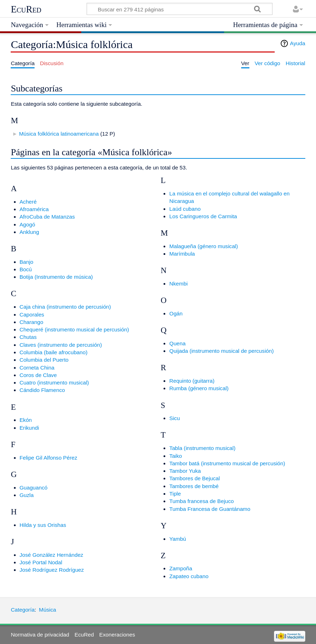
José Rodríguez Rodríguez (52, 570)
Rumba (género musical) (199, 388)
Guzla (27, 495)
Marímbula (182, 254)
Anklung (29, 232)
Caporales (32, 315)
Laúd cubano (185, 209)
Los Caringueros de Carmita (203, 216)
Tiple (175, 494)
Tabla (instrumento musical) (202, 448)
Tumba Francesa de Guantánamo (210, 509)
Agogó (27, 224)
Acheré (28, 202)
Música (47, 610)
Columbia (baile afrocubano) (54, 352)
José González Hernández (51, 555)
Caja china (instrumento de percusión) (65, 307)
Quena (177, 343)
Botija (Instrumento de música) (56, 277)
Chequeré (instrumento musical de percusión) (74, 329)
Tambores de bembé (194, 486)
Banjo (27, 262)
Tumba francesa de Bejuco (201, 501)
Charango (32, 322)
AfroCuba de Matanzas (47, 217)
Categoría (23, 610)
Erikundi (29, 428)
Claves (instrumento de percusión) (61, 345)
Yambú (178, 539)
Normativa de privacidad (40, 635)
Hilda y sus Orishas (43, 525)
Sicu (175, 418)
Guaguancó (34, 488)
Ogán (176, 313)
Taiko (175, 456)
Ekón (26, 420)
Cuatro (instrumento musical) (54, 383)
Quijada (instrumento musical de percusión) (221, 351)
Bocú (26, 269)
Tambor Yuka (185, 471)
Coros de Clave (38, 375)
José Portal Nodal (41, 562)
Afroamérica (34, 209)
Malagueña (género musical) (203, 246)
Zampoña (181, 568)
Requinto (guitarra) (192, 381)
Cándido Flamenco (42, 390)
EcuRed (26, 9)
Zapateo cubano (189, 576)
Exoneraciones (117, 635)
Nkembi (178, 284)
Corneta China (37, 368)
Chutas (28, 337)
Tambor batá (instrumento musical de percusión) (227, 463)
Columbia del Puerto (44, 360)
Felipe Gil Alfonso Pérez (48, 458)
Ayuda (298, 43)
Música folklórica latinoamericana (59, 134)
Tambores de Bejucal (195, 478)
